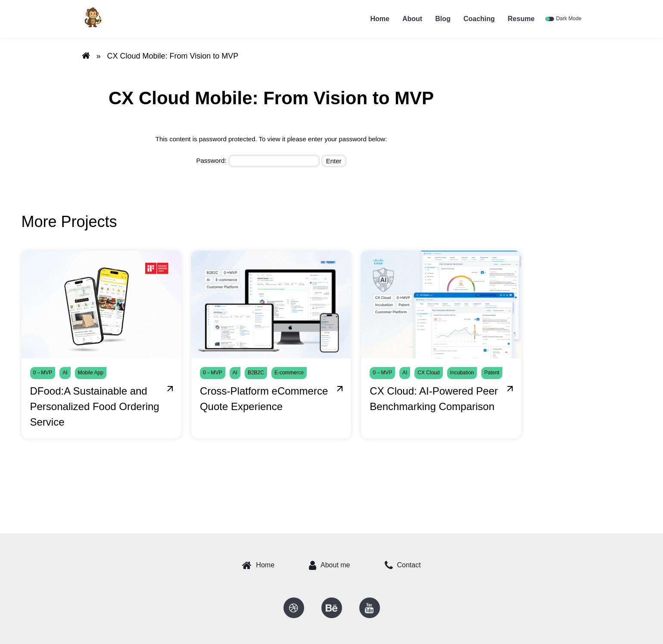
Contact (403, 565)
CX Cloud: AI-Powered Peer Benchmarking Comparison (434, 399)
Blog (443, 19)
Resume (521, 19)
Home (380, 19)
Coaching (479, 19)
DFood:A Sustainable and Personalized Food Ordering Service (95, 406)
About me (329, 565)
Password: (258, 161)
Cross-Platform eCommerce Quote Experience (264, 399)
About (412, 19)
